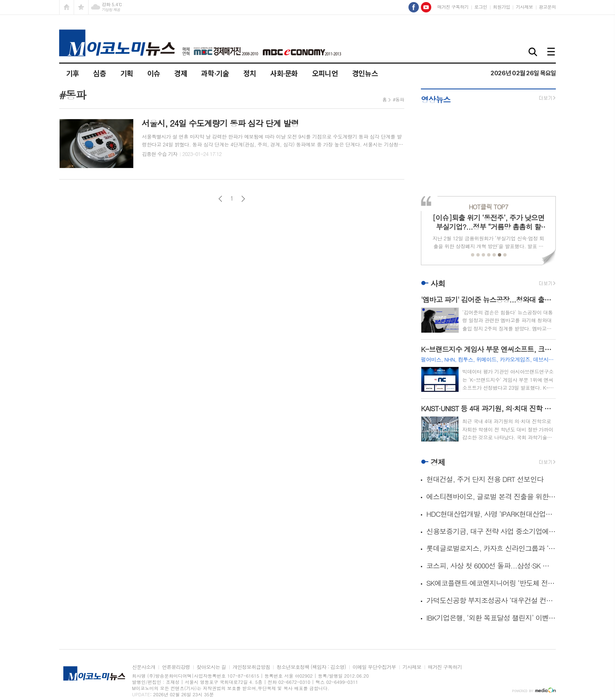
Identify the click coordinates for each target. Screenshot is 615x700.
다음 (243, 199)
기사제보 (524, 7)
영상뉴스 (436, 99)
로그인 (481, 7)
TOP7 (488, 207)
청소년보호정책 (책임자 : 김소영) (311, 667)
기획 (127, 73)
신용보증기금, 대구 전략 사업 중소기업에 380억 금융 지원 (491, 531)
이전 (220, 199)
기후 (73, 73)
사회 (438, 283)
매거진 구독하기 (453, 7)
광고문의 (547, 7)
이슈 (154, 73)
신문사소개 (144, 667)
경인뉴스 (365, 73)
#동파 (398, 99)
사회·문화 (284, 73)
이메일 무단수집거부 (374, 667)
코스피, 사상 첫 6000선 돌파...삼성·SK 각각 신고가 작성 (491, 566)
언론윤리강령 (176, 667)
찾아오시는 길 (211, 667)
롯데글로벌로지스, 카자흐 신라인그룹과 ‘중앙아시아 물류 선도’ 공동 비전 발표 (491, 548)
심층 (100, 73)
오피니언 (325, 73)
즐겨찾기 (81, 7)
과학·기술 (215, 73)
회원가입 (501, 7)
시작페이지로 (67, 7)
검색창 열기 (533, 52)
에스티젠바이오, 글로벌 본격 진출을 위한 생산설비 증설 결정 (491, 497)
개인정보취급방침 (251, 667)
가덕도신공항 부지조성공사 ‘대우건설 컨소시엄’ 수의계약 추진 (491, 601)
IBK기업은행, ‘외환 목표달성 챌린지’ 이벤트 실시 (491, 618)
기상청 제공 (111, 10)
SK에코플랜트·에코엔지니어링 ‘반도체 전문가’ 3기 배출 (491, 583)
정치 (250, 73)
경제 (181, 73)
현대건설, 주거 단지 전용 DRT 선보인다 (485, 479)
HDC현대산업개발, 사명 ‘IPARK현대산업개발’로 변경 (491, 514)
